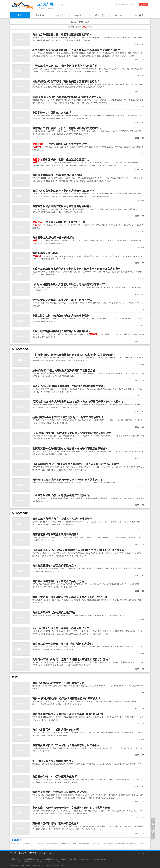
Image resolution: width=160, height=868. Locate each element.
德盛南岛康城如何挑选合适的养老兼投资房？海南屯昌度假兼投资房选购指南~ (77, 269)
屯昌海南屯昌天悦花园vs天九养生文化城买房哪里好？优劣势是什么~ (72, 808)
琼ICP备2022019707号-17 (55, 862)
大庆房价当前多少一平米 (132, 844)
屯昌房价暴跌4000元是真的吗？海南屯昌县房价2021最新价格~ (68, 714)
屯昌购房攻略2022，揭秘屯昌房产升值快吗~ (58, 175)
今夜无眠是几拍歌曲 (15, 844)
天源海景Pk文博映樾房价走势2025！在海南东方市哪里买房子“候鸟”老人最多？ (78, 402)
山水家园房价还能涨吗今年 (36, 847)
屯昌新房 (28, 865)
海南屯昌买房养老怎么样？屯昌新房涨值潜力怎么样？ (63, 191)
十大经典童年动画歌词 (120, 844)
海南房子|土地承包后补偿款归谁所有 (53, 238)
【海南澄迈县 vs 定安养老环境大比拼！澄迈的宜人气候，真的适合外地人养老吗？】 (81, 550)
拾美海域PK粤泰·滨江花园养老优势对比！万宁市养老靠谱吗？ (68, 417)
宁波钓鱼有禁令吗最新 (108, 844)
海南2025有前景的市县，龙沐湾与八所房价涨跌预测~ (63, 519)
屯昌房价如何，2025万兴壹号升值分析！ (56, 777)
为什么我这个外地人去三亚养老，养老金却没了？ (61, 628)
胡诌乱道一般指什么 (97, 844)
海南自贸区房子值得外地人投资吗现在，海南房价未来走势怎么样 (70, 597)
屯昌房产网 (145, 853)
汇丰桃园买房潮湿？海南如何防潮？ (53, 761)
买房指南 (139, 15)
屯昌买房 (62, 865)
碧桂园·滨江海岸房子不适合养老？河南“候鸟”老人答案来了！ (68, 480)
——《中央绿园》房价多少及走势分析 (59, 144)
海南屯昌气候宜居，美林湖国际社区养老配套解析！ (62, 35)
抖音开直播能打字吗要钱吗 (85, 844)
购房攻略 (119, 15)
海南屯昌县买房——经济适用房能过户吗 (56, 730)
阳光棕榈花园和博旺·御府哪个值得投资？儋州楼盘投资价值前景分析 (71, 433)
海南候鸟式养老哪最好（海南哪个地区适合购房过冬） (63, 644)
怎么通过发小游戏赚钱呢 (96, 847)
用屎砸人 (33, 844)
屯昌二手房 (41, 865)
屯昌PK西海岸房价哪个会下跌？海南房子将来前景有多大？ (66, 698)
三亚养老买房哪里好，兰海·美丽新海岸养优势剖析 (61, 495)
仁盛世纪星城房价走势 (60, 847)
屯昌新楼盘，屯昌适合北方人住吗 (52, 113)
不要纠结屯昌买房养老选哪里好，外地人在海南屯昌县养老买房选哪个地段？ (76, 50)
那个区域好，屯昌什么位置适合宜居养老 (61, 160)
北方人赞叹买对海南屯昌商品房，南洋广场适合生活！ (63, 300)
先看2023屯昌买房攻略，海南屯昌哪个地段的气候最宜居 (65, 66)
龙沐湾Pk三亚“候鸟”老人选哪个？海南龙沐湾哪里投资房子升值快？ (71, 659)
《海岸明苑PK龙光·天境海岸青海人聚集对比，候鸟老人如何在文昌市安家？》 (77, 464)
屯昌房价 (12, 865)
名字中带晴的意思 (25, 844)
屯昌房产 (23, 865)
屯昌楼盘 (60, 15)
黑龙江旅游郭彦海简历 (84, 847)
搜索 (143, 5)
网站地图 (42, 853)
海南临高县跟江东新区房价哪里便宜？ (54, 566)
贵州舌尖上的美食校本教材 (53, 844)
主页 (20, 15)
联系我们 (23, 853)
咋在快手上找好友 (25, 847)
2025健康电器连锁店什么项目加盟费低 (69, 844)
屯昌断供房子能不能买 (45, 253)
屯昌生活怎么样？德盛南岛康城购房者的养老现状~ (62, 316)
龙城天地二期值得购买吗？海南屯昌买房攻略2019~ (62, 331)
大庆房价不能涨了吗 (144, 844)
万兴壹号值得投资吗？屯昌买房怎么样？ (56, 823)
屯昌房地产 (138, 853)
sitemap (51, 853)
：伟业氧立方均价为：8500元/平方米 (59, 222)
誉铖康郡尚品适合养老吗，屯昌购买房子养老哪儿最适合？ (66, 81)
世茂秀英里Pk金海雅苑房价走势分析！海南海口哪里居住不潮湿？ (70, 449)
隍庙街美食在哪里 (15, 847)
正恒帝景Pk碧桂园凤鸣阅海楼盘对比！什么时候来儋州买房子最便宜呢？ (74, 355)
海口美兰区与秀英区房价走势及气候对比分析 (58, 581)
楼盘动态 (99, 15)
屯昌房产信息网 (48, 865)
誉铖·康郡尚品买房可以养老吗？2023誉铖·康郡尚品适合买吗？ (68, 97)
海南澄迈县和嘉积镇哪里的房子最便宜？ (56, 534)
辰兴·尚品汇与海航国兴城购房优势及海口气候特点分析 (64, 370)
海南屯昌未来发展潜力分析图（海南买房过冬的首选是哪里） (67, 128)
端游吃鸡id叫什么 (41, 844)
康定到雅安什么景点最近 (72, 847)
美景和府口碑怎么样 (48, 847)
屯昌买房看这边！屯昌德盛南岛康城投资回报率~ (60, 792)
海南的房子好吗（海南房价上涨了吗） (54, 613)
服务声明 (32, 853)
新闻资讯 (79, 15)
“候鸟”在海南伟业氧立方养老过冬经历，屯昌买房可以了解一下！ (70, 284)
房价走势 (40, 15)
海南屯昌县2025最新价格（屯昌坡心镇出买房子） (61, 683)
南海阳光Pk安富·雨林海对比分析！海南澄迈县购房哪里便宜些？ (69, 386)
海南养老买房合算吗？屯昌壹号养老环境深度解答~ (62, 206)
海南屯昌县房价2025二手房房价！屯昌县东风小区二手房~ (66, 745)
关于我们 (13, 853)
